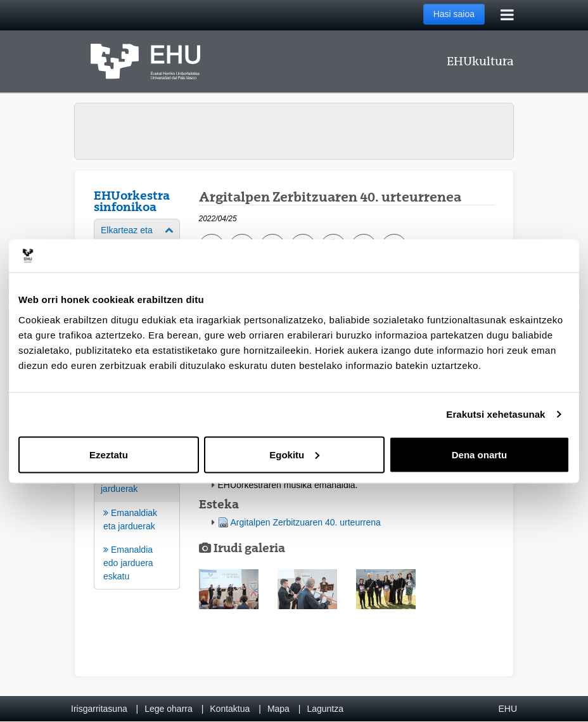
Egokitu (294, 454)
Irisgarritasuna (99, 709)
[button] (229, 589)
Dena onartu (480, 454)
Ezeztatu (109, 454)
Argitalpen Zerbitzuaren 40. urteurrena (306, 522)
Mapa (278, 709)
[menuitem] (137, 526)
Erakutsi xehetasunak (495, 414)
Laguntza (325, 709)
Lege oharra (169, 709)
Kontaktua (230, 709)
